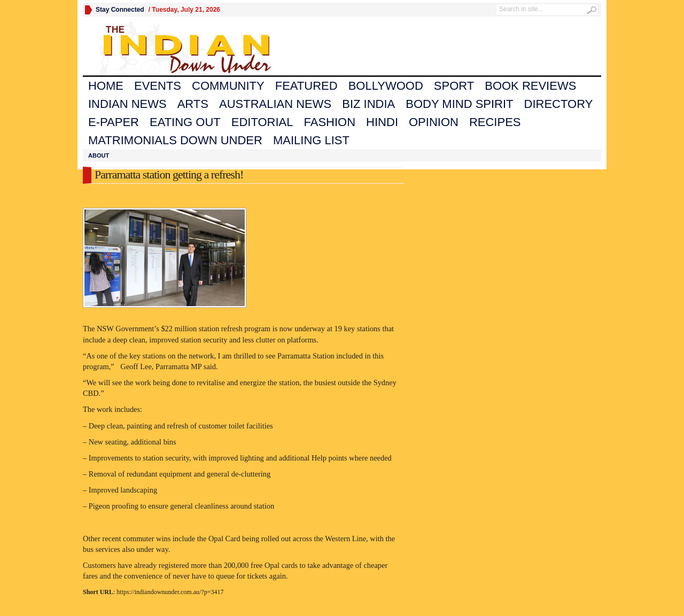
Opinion (434, 122)
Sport (454, 86)
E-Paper (114, 122)
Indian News (127, 104)
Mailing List (311, 140)
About (99, 155)
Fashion (330, 122)
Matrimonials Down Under (175, 140)
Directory (559, 104)
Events (158, 86)
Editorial (262, 122)
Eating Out (185, 122)
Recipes (495, 122)
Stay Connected (120, 10)
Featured (306, 86)
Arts (193, 104)
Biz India (368, 104)
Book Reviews (530, 86)
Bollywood (386, 86)
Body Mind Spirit (459, 104)
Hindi (382, 122)
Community (228, 86)
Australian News (275, 104)
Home (106, 86)
